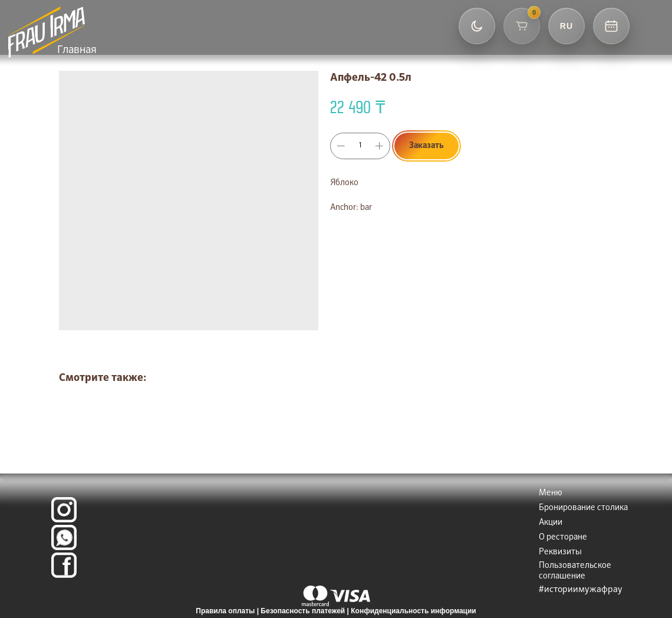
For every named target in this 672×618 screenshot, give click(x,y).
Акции (551, 522)
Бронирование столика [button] (583, 508)
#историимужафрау (581, 589)
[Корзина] (522, 26)
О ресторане (563, 537)
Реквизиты (560, 552)
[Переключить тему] (477, 26)
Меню (551, 493)
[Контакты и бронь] (611, 26)
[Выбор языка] (566, 26)
